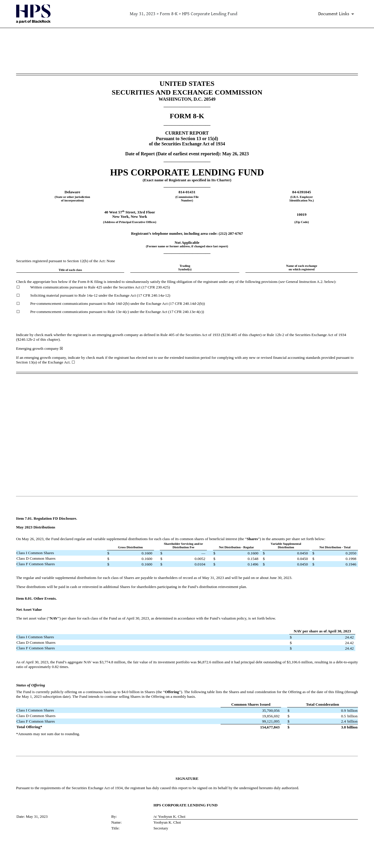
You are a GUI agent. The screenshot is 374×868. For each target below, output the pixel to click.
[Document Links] (337, 14)
